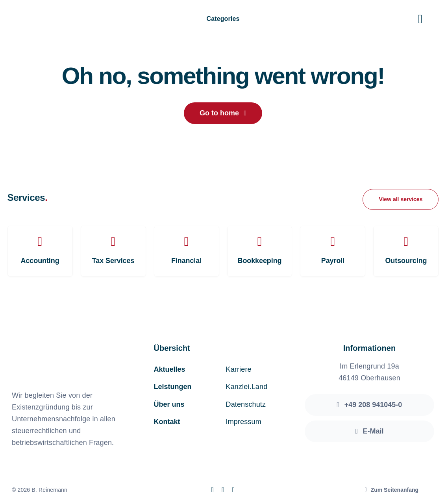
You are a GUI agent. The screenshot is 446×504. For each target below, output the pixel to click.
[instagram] (223, 490)
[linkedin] (234, 490)
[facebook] (212, 490)
